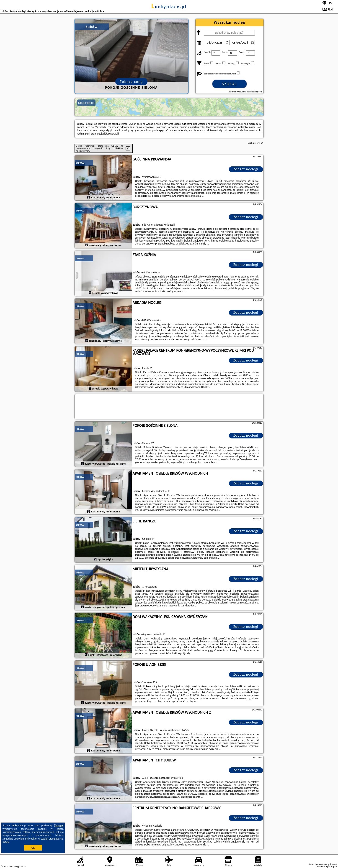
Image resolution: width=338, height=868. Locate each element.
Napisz (334, 867)
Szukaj (230, 84)
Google (59, 825)
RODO (6, 842)
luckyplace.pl (169, 7)
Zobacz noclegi (246, 169)
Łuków (80, 163)
